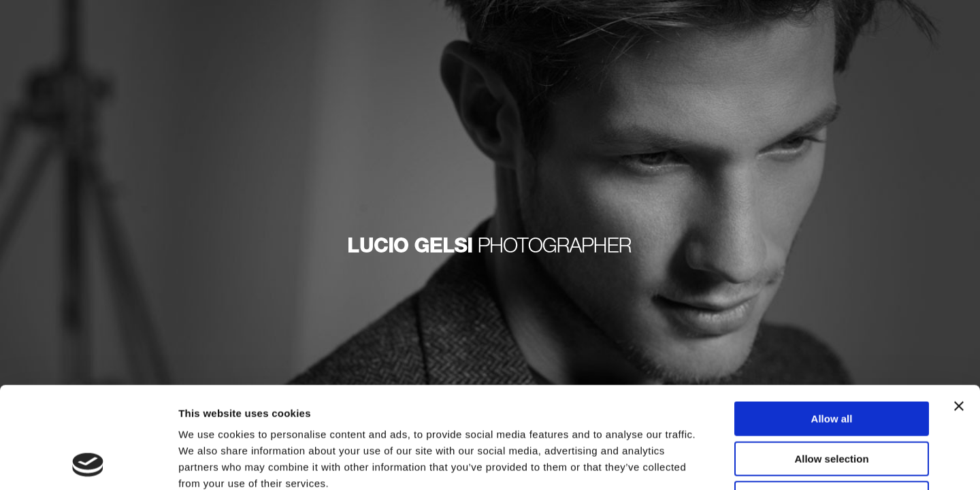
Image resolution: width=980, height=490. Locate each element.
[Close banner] (959, 311)
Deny (832, 403)
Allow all (832, 324)
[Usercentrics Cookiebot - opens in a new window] (88, 463)
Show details (714, 463)
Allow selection (831, 364)
